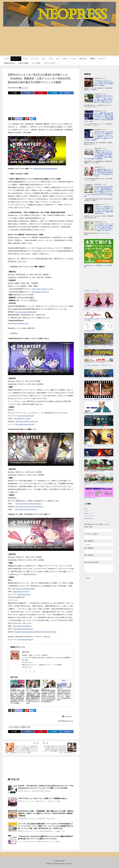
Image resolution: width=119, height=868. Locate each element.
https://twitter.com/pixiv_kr (40, 292)
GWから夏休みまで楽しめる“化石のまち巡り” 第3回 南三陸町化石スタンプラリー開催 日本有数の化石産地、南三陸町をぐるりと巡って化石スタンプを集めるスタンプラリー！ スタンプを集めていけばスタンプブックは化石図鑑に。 (99, 191)
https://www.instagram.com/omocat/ (27, 421)
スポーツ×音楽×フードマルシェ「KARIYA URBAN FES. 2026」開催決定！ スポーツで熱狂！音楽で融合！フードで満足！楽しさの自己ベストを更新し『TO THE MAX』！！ (104, 227)
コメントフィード (89, 516)
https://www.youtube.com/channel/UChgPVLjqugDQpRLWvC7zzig (35, 632)
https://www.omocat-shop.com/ (25, 424)
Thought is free (69, 864)
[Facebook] (28, 93)
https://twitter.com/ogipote (21, 592)
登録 (85, 508)
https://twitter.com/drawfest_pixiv (18, 323)
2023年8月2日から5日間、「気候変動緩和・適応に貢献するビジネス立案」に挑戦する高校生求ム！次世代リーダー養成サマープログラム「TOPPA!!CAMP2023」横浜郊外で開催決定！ (46, 813)
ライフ (69, 687)
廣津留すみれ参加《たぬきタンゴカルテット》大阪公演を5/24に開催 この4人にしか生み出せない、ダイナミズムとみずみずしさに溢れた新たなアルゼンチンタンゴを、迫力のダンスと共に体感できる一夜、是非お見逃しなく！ (48, 696)
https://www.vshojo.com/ (26, 640)
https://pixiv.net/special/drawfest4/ (45, 169)
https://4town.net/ (27, 667)
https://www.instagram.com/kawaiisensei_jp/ (29, 507)
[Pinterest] (41, 93)
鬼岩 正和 (70, 721)
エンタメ (22, 687)
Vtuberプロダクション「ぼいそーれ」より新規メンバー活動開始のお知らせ (43, 798)
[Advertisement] (60, 43)
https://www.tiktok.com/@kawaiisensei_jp (29, 504)
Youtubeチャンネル (90, 265)
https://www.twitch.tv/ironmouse (23, 629)
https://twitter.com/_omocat (22, 419)
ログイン (87, 511)
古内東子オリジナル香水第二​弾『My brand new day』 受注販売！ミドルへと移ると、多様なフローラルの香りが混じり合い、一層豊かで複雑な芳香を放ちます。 (104, 210)
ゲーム (38, 687)
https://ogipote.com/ (24, 594)
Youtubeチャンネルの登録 (92, 291)
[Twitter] (14, 93)
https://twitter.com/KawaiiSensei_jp (26, 509)
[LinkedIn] (54, 93)
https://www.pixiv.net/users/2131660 (24, 589)
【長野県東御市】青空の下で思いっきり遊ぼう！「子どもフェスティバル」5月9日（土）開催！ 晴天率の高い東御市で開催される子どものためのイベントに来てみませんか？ (104, 99)
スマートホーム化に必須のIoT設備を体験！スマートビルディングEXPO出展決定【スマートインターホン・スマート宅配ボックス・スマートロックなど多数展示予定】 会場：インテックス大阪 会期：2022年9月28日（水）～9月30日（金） (45, 826)
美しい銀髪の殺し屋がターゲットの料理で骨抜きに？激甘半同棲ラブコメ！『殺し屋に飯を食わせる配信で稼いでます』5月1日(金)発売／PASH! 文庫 (104, 173)
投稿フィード (88, 513)
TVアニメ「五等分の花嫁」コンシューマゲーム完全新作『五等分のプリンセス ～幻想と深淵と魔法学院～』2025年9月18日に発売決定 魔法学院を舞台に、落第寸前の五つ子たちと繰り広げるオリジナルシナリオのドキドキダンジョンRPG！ (33, 697)
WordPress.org (88, 519)
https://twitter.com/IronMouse (22, 626)
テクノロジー (25, 88)
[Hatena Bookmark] (67, 93)
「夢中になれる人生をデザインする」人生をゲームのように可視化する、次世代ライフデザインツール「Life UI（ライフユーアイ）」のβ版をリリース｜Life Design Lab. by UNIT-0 (64, 695)
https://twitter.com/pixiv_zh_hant (42, 289)
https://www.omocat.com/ (26, 416)
